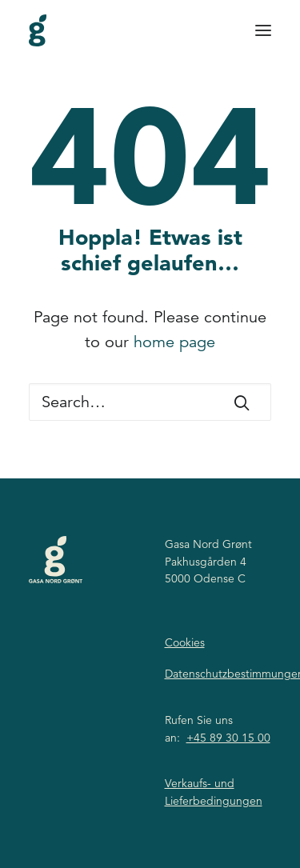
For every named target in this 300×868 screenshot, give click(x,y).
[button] (263, 30)
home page (174, 342)
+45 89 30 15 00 (228, 738)
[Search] (150, 402)
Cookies (185, 642)
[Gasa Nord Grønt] (38, 30)
